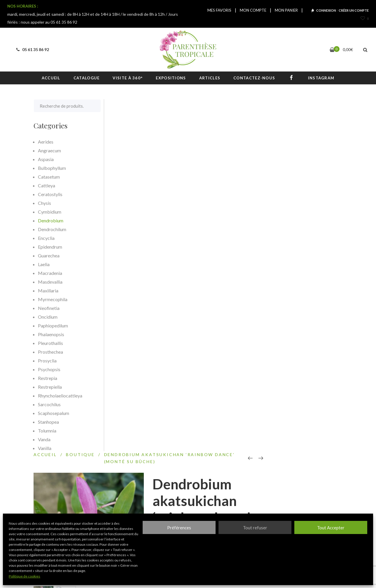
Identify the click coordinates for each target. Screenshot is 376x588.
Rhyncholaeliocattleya (60, 396)
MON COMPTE (253, 10)
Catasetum (49, 177)
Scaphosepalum (54, 413)
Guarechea (49, 255)
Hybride (292, 272)
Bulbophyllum (52, 168)
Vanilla (45, 448)
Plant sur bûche (318, 272)
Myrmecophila (53, 299)
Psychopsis (49, 369)
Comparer (261, 302)
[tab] (134, 362)
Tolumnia (47, 431)
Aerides (46, 142)
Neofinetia (49, 308)
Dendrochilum (52, 229)
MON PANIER (286, 10)
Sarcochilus (49, 404)
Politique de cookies (25, 576)
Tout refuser (255, 528)
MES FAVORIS (219, 10)
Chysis (44, 203)
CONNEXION (326, 10)
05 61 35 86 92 (32, 49)
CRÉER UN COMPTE (354, 10)
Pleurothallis (50, 343)
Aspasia (46, 159)
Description (131, 362)
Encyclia (46, 238)
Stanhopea (48, 422)
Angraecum (49, 150)
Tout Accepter (331, 528)
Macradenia (50, 273)
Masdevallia (50, 282)
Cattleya (47, 185)
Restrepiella (50, 387)
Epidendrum (50, 247)
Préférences (179, 528)
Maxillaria (48, 290)
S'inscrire (263, 504)
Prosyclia (47, 361)
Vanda (44, 439)
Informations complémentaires (221, 362)
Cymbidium (50, 212)
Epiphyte (273, 272)
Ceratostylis (50, 194)
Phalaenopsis (51, 334)
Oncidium (48, 317)
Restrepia (48, 378)
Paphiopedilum (53, 326)
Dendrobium (276, 260)
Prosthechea (50, 352)
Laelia (44, 264)
